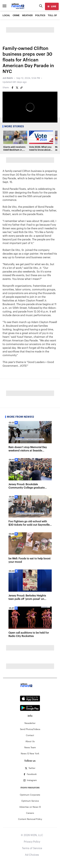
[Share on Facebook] (12, 88)
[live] (52, 6)
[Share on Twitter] (17, 88)
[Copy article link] (21, 88)
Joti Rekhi (8, 78)
